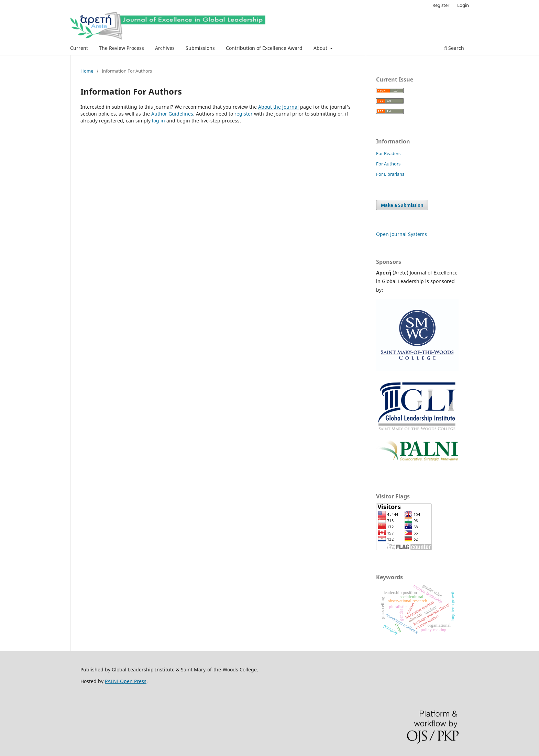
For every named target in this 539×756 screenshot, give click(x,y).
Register (441, 5)
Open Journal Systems (401, 234)
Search (454, 48)
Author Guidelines (172, 114)
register (244, 114)
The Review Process (122, 48)
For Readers (388, 153)
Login (463, 5)
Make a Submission (402, 205)
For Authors (388, 164)
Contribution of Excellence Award (264, 48)
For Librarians (390, 174)
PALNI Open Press (126, 681)
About (321, 48)
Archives (165, 48)
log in (158, 121)
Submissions (200, 48)
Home (87, 71)
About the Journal (278, 107)
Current (79, 48)
